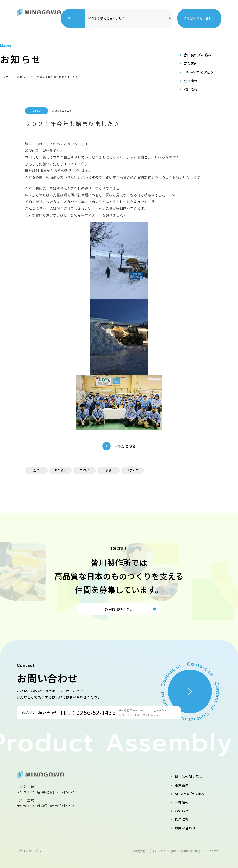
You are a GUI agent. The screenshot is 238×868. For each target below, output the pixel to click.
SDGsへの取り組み (190, 794)
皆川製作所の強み (189, 777)
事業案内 (182, 785)
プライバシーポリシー (32, 851)
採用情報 (182, 819)
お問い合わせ (185, 828)
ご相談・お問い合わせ (199, 18)
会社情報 (182, 802)
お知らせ (182, 811)
